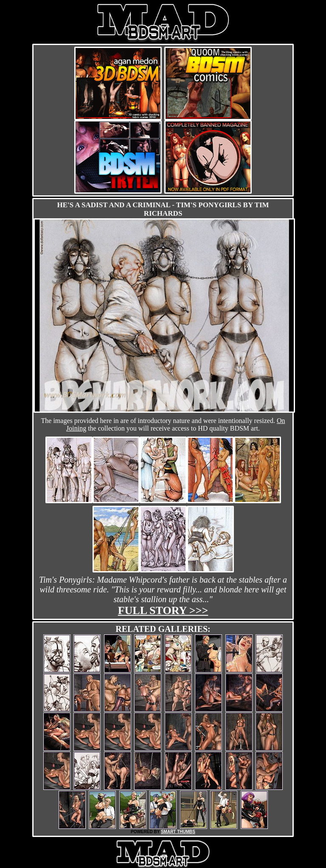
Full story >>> (163, 610)
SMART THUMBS (178, 832)
